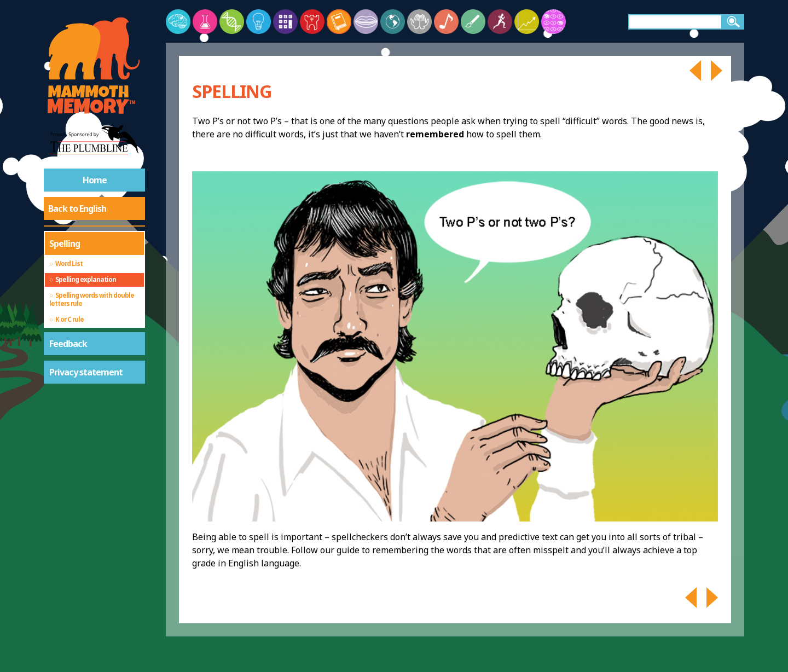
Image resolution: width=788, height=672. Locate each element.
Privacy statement (86, 372)
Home (95, 180)
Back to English (77, 208)
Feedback (68, 344)
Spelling (65, 244)
